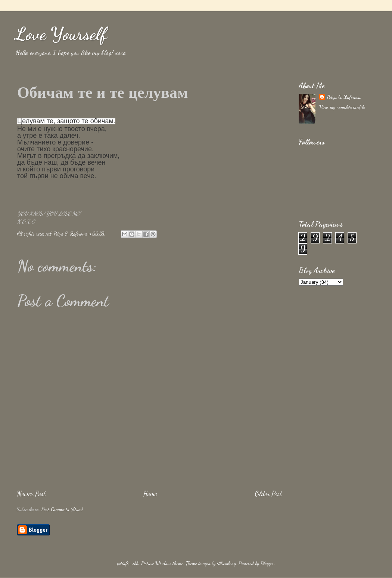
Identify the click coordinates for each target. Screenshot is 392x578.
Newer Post (31, 494)
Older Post (268, 494)
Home (150, 494)
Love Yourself (61, 34)
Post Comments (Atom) (62, 509)
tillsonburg (226, 563)
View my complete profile (342, 107)
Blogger (267, 563)
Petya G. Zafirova (344, 97)
